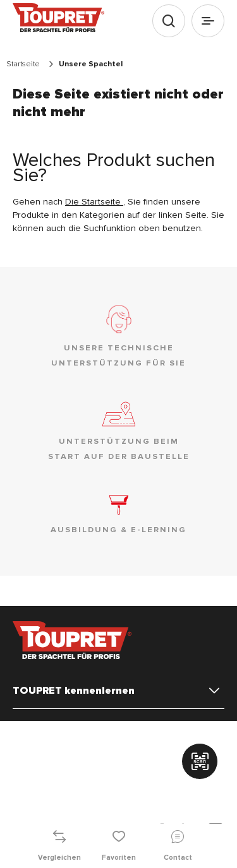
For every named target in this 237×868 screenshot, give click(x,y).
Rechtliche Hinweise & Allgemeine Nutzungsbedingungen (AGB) (112, 747)
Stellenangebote (43, 796)
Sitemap (113, 781)
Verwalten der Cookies (53, 732)
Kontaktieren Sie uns (49, 781)
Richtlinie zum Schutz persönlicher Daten (84, 766)
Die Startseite (94, 202)
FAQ (148, 781)
